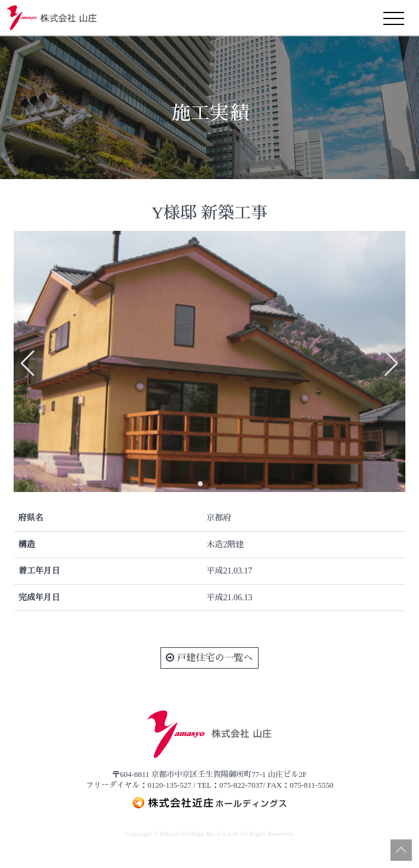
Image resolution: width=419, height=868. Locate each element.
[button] (200, 484)
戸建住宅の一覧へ (209, 658)
